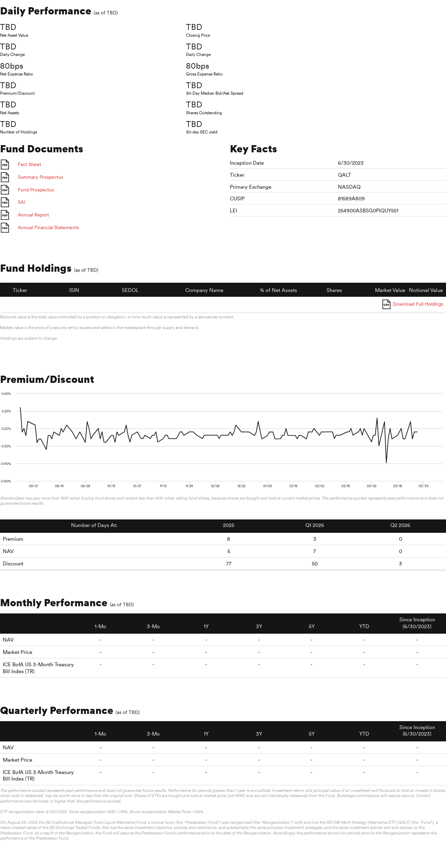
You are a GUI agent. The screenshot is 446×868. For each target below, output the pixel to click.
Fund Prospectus (36, 190)
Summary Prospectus (40, 177)
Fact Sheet (30, 164)
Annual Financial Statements (48, 227)
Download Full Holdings (418, 304)
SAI (22, 202)
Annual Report (33, 215)
